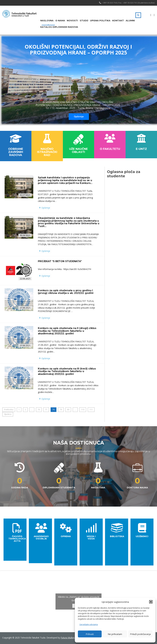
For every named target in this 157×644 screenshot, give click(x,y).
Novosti (72, 21)
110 (83, 410)
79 (61, 410)
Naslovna (47, 21)
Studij (84, 21)
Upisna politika (100, 21)
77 (46, 410)
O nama (60, 21)
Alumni (130, 21)
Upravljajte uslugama (89, 624)
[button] (151, 602)
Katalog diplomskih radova (59, 27)
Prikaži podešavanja (140, 634)
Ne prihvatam (115, 634)
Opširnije (79, 117)
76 (39, 410)
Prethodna (9, 410)
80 (68, 410)
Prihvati (90, 634)
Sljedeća (8, 414)
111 (91, 410)
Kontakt (118, 21)
